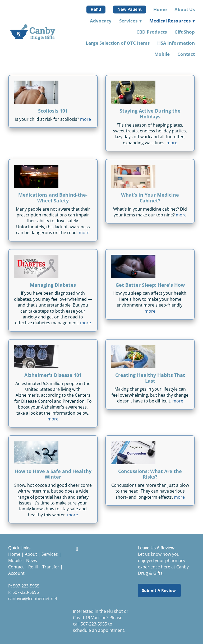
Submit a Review (159, 590)
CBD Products (152, 32)
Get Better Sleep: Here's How (150, 285)
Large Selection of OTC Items (118, 43)
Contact (186, 54)
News (32, 560)
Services (50, 554)
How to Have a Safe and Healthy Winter (53, 474)
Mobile (162, 54)
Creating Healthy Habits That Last (150, 378)
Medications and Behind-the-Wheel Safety (53, 198)
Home (160, 9)
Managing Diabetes (53, 285)
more (86, 119)
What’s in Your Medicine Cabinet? (150, 198)
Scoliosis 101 (53, 111)
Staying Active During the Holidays (150, 114)
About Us (185, 9)
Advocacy (101, 21)
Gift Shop (185, 32)
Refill (96, 9)
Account (16, 573)
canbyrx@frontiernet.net (33, 599)
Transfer (51, 567)
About (31, 554)
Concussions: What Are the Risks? (150, 474)
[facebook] (77, 549)
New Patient (130, 9)
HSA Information (176, 43)
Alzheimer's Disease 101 (53, 375)
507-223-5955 (94, 624)
